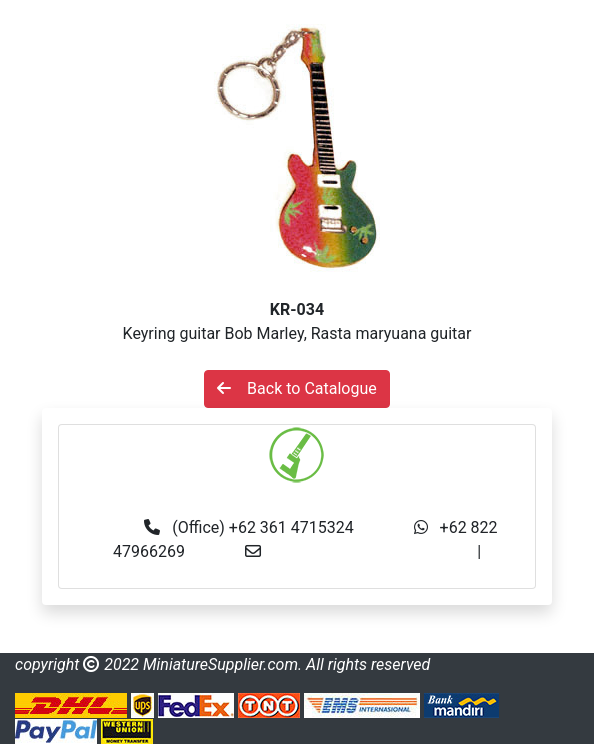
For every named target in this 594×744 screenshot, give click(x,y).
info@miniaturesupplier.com (375, 551)
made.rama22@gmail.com (297, 575)
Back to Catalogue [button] (297, 388)
